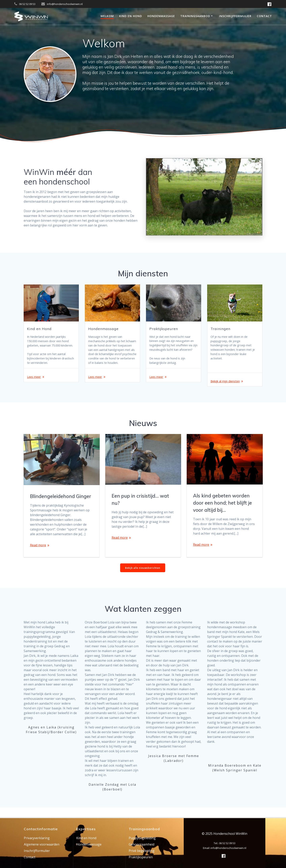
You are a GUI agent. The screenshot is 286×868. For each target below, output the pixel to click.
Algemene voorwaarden (42, 844)
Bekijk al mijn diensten (227, 385)
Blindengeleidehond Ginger (61, 505)
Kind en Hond (131, 16)
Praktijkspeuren (141, 857)
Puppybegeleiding (142, 838)
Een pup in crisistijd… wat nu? (140, 508)
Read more (38, 554)
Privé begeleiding (142, 851)
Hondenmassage (161, 16)
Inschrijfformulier (235, 16)
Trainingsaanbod (195, 16)
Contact (264, 16)
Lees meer (35, 385)
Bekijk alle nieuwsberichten (143, 577)
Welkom (107, 16)
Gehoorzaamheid (142, 844)
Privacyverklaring (37, 838)
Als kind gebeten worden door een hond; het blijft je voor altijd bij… (222, 512)
